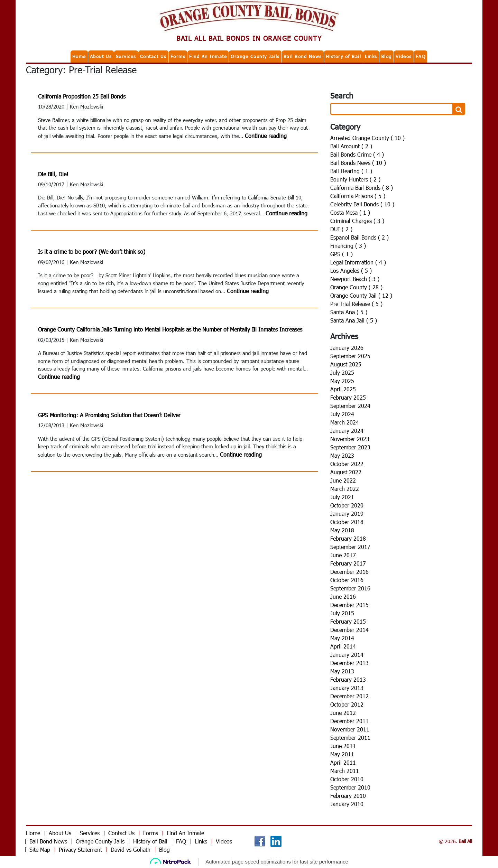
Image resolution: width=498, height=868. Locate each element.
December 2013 (349, 663)
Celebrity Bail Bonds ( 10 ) (362, 204)
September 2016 (350, 588)
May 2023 (342, 455)
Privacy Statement (80, 850)
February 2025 (348, 397)
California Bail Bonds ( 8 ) (362, 188)
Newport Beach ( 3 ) (355, 279)
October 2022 (347, 464)
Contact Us (153, 56)
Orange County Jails (255, 56)
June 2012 (343, 713)
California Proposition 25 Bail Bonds (82, 96)
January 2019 (347, 514)
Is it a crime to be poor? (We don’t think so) (92, 251)
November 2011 (350, 729)
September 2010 (350, 787)
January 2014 (347, 655)
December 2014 (349, 630)
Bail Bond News (303, 56)
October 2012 (347, 704)
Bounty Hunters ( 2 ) (355, 179)
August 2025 (346, 364)
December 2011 (349, 721)
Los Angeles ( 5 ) (351, 270)
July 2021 (342, 497)
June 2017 (343, 555)
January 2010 (347, 804)
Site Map (40, 850)
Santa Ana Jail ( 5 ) (354, 320)
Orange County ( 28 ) (356, 287)
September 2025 (350, 356)
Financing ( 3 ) (348, 246)
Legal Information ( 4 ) (358, 262)
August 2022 (346, 472)
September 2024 (350, 406)
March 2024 (345, 422)
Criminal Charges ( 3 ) (357, 221)
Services (126, 56)
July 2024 (342, 414)
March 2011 (345, 771)
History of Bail (344, 56)
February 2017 (348, 563)
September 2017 (350, 547)
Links (371, 56)
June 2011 (343, 746)
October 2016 (347, 580)
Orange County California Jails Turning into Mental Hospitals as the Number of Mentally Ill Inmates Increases (170, 329)
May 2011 (342, 754)
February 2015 (348, 621)
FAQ (421, 56)
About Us (101, 56)
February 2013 (348, 679)
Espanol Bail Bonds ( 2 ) (359, 237)
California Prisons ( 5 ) (358, 196)
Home (79, 56)
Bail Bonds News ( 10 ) (358, 163)
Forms (178, 56)
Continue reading (266, 136)
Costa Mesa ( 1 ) (350, 212)
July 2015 (342, 613)
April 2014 (343, 646)
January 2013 (347, 688)
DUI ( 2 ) (341, 229)
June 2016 (343, 596)
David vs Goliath (131, 850)
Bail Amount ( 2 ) (351, 146)
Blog (386, 56)
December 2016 (349, 572)
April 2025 (343, 389)
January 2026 (347, 348)
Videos (404, 56)
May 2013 (342, 671)
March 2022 (345, 489)
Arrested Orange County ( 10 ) (367, 138)
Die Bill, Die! (53, 174)
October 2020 (347, 505)
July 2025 (342, 372)
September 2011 (350, 738)
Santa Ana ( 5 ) (349, 312)
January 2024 (347, 431)
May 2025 (342, 381)
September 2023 (350, 447)
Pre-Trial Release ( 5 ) (356, 304)
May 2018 (342, 530)
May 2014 (342, 638)
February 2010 (348, 796)
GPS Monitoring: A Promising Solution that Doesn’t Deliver (109, 415)
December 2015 (349, 605)
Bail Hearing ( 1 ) (351, 171)
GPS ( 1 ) (342, 254)
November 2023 (350, 439)
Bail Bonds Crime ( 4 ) (357, 154)
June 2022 (343, 480)
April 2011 (343, 762)
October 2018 (347, 522)
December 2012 (349, 696)
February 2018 (348, 538)
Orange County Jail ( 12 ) (361, 295)
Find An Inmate (208, 56)
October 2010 (347, 779)
